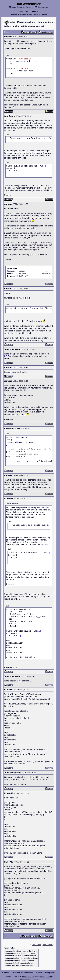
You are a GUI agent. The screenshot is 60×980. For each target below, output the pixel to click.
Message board (50, 973)
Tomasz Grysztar (28, 977)
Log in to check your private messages (26, 14)
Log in (44, 14)
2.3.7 (6, 356)
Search (28, 11)
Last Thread (37, 945)
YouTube (49, 977)
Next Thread (48, 945)
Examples (38, 973)
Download (16, 973)
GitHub (43, 977)
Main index (6, 973)
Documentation (27, 973)
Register (35, 11)
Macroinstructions (26, 22)
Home (21, 11)
